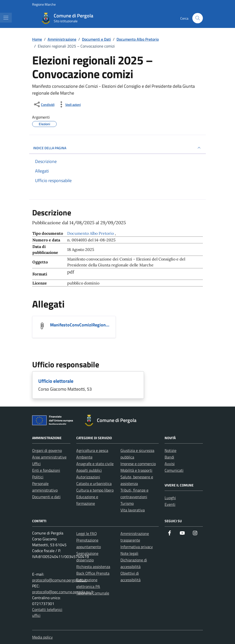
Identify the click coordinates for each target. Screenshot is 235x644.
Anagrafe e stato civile (95, 464)
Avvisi (170, 464)
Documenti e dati (46, 497)
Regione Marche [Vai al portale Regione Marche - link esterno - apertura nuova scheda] (44, 4)
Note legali (129, 553)
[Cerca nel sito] (198, 18)
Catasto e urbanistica (94, 483)
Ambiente (84, 457)
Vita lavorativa (133, 510)
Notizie (170, 450)
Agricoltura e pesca (92, 450)
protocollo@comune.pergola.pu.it (59, 580)
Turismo (127, 503)
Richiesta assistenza (93, 567)
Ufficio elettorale (56, 381)
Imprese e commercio (138, 464)
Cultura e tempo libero (95, 490)
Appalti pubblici (89, 470)
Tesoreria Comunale (93, 593)
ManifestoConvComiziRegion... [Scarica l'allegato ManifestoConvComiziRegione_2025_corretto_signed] (80, 325)
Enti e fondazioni (46, 470)
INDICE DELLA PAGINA (117, 148)
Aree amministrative (49, 457)
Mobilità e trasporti (136, 470)
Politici (38, 477)
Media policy (42, 637)
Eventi (170, 504)
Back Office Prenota (93, 573)
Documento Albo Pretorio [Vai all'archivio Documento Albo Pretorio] (91, 233)
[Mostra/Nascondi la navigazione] (6, 18)
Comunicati (174, 470)
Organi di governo (47, 450)
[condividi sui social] (44, 104)
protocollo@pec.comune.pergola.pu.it (63, 592)
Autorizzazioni (88, 477)
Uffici (36, 464)
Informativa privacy (137, 547)
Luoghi (170, 498)
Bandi (169, 457)
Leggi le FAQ (87, 533)
